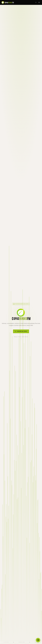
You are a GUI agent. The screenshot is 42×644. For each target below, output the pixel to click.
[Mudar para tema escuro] (36, 2)
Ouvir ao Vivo (21, 332)
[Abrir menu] (39, 2)
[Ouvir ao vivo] (38, 640)
